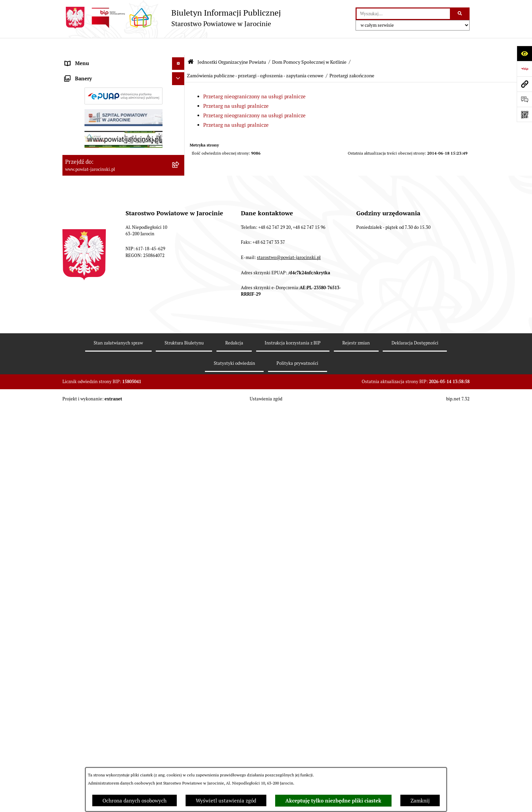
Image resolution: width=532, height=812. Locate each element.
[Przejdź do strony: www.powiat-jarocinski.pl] (524, 84)
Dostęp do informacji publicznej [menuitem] (102, 593)
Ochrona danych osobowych (135, 801)
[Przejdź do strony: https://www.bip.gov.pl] (524, 69)
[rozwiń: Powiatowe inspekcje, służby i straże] (180, 556)
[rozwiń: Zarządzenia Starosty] (180, 72)
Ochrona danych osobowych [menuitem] (97, 581)
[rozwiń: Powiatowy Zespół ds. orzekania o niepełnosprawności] (180, 149)
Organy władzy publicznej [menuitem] (95, 59)
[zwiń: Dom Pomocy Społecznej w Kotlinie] (180, 242)
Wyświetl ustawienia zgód (226, 801)
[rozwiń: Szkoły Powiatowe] (180, 173)
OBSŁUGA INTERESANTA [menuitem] (94, 690)
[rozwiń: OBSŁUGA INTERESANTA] (180, 690)
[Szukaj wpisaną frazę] (460, 14)
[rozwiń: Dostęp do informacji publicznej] (180, 594)
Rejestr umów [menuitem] (81, 665)
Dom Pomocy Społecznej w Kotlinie (309, 45)
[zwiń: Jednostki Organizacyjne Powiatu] (180, 97)
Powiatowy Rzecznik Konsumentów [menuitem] (106, 716)
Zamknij (420, 801)
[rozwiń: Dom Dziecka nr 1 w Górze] (180, 208)
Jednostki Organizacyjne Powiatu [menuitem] (103, 97)
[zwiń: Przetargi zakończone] (180, 386)
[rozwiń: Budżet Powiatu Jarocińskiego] (180, 568)
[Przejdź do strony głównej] (172, 18)
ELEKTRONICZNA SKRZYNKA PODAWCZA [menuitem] (114, 703)
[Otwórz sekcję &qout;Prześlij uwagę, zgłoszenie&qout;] (524, 99)
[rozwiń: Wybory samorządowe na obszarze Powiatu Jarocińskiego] (180, 757)
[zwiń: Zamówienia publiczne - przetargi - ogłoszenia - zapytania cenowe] (180, 345)
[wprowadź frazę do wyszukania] (403, 14)
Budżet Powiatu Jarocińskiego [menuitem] (100, 568)
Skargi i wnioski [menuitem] (84, 606)
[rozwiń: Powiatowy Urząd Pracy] (180, 114)
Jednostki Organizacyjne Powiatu (232, 45)
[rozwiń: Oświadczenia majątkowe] (180, 678)
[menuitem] (123, 114)
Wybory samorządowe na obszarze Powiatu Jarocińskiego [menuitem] (115, 760)
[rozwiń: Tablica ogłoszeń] (180, 619)
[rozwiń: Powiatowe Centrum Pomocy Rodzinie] (180, 131)
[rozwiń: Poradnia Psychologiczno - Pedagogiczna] (180, 190)
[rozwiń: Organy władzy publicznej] (180, 60)
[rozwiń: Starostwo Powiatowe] (180, 85)
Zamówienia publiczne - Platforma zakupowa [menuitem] (117, 632)
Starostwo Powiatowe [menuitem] (90, 85)
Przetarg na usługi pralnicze (236, 89)
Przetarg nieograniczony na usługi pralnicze (254, 80)
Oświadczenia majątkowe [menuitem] (94, 678)
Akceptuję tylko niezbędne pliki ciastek (333, 801)
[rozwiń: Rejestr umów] (180, 665)
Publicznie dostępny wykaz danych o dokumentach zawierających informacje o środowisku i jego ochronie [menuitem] (113, 736)
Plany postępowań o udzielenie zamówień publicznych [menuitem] (113, 648)
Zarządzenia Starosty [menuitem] (90, 72)
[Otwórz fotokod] (524, 114)
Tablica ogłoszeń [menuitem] (84, 619)
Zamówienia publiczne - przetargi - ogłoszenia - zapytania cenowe (255, 59)
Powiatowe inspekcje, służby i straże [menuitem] (107, 556)
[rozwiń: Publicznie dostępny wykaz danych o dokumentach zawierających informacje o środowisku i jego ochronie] (180, 729)
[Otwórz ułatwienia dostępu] (524, 53)
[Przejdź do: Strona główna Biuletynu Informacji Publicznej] (191, 45)
